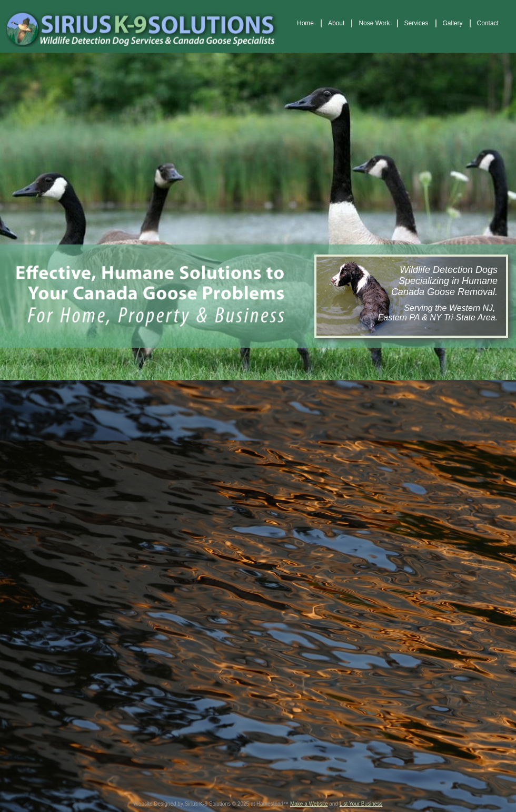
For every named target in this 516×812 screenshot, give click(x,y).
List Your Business (361, 804)
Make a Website (309, 804)
